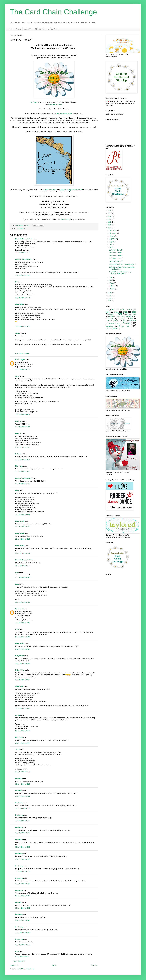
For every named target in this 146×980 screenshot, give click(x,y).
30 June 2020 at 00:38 (23, 896)
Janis (17, 376)
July (111, 245)
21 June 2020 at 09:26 (23, 539)
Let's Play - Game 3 (116, 256)
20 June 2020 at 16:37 (23, 472)
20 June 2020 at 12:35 (23, 447)
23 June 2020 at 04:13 (23, 680)
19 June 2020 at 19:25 (23, 275)
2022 (110, 222)
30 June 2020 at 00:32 (23, 833)
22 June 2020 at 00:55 (23, 565)
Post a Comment (18, 961)
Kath (17, 572)
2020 (17, 228)
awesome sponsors (55, 104)
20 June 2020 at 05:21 (23, 369)
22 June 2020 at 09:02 (23, 602)
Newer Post (14, 966)
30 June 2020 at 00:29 (23, 809)
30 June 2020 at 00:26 (23, 784)
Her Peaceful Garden (64, 113)
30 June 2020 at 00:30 (23, 821)
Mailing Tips (52, 29)
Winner (115, 328)
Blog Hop (22, 228)
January (112, 289)
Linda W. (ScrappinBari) (24, 239)
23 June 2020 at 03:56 (23, 637)
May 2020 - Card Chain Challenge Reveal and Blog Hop (120, 273)
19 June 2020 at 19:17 (23, 253)
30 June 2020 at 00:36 (23, 871)
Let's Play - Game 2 (116, 259)
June (111, 248)
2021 (110, 225)
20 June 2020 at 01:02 (23, 353)
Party (119, 324)
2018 (110, 295)
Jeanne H (19, 333)
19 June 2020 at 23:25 (23, 327)
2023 (110, 219)
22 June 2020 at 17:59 (23, 623)
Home (10, 29)
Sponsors (108, 329)
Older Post (94, 966)
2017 (110, 298)
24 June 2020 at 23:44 (23, 731)
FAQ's (18, 29)
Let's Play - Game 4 (116, 253)
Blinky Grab (40, 29)
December (113, 230)
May (111, 277)
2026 (110, 211)
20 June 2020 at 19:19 (23, 484)
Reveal (126, 323)
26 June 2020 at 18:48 (23, 743)
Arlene (18, 715)
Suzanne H (19, 609)
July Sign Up (65, 219)
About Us (28, 29)
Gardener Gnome (50, 190)
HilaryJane (19, 466)
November (113, 233)
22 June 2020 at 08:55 (23, 578)
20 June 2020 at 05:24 (23, 415)
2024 (110, 216)
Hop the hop (35, 102)
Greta (17, 629)
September (113, 239)
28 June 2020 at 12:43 (23, 772)
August (112, 242)
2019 (110, 292)
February (113, 286)
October (112, 236)
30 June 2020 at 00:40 (23, 920)
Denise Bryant (20, 360)
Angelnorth (19, 686)
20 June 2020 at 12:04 (23, 427)
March (112, 283)
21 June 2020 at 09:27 (23, 553)
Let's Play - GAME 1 (116, 261)
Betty (17, 490)
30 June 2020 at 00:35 (23, 859)
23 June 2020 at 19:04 (23, 708)
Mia (17, 282)
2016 (110, 301)
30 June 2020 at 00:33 (23, 847)
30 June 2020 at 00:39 (23, 908)
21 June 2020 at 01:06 (23, 515)
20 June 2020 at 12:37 (23, 459)
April (111, 280)
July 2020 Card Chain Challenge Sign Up (123, 264)
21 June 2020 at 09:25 (23, 527)
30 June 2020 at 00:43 (23, 932)
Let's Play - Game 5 (116, 250)
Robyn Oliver (20, 304)
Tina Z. (18, 750)
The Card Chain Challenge (53, 12)
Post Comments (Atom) (26, 969)
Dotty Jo (18, 421)
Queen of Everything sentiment (71, 190)
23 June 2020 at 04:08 (23, 663)
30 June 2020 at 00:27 (23, 796)
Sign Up (124, 326)
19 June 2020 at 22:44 (23, 298)
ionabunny (19, 778)
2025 (110, 213)
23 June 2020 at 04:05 (23, 649)
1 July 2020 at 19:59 (22, 957)
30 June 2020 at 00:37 (23, 884)
